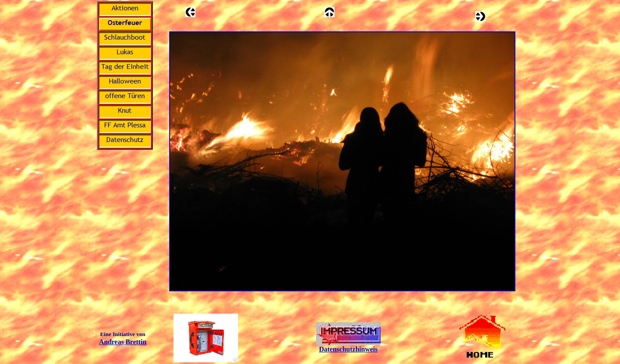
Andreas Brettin (123, 342)
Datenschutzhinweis (348, 349)
